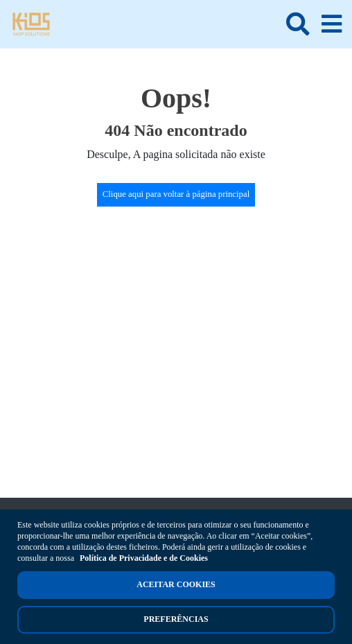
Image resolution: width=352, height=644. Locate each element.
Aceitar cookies (176, 584)
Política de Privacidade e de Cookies (144, 558)
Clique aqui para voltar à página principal (176, 194)
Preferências (176, 619)
